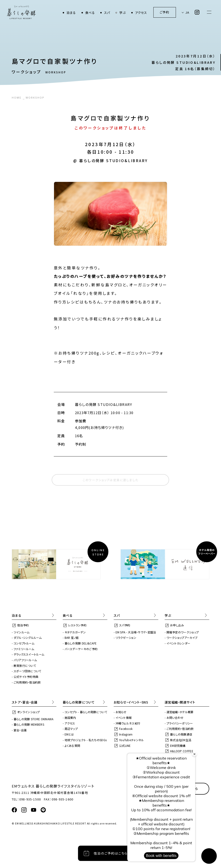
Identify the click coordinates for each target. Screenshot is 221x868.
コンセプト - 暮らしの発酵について (86, 712)
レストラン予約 (77, 625)
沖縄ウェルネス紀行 (128, 723)
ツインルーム (22, 632)
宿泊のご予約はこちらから (114, 853)
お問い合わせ (175, 718)
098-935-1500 (30, 799)
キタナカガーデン (75, 632)
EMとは (69, 734)
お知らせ (121, 712)
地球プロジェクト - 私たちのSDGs (86, 740)
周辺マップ (71, 729)
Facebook (126, 729)
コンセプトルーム (24, 643)
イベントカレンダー (178, 643)
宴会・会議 (20, 730)
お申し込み (177, 625)
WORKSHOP (35, 98)
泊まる (71, 13)
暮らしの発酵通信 (181, 734)
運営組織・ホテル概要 (180, 712)
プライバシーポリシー (180, 723)
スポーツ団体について (27, 671)
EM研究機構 (178, 746)
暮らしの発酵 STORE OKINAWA (34, 719)
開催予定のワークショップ (183, 632)
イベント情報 (124, 718)
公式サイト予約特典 (26, 677)
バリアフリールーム (25, 660)
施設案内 (70, 718)
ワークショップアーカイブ (182, 638)
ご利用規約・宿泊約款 (27, 682)
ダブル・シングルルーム (28, 638)
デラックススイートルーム (29, 654)
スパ (107, 13)
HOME (17, 98)
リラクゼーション (126, 638)
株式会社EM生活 (181, 740)
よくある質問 (72, 746)
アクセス (141, 13)
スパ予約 (125, 625)
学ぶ (122, 13)
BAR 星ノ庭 (72, 638)
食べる (90, 13)
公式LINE (125, 746)
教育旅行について (25, 666)
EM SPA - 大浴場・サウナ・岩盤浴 (136, 632)
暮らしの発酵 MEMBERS (29, 724)
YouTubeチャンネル (132, 740)
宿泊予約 (23, 625)
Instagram (126, 734)
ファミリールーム (24, 649)
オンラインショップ (29, 712)
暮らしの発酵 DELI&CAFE (81, 643)
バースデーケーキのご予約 (81, 649)
